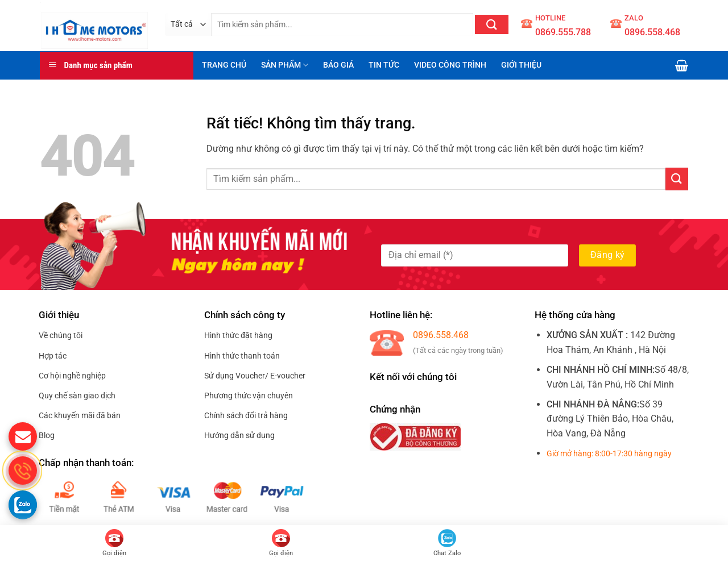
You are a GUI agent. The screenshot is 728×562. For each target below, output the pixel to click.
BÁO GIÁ (338, 65)
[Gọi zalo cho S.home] (23, 505)
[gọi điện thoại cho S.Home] (23, 471)
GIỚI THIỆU (521, 65)
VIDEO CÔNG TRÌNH (450, 65)
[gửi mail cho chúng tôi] (23, 436)
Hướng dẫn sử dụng (239, 435)
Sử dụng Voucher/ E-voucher (255, 376)
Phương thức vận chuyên (249, 396)
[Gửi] (492, 24)
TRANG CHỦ (224, 65)
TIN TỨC (384, 65)
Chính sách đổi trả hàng (246, 415)
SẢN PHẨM (285, 65)
